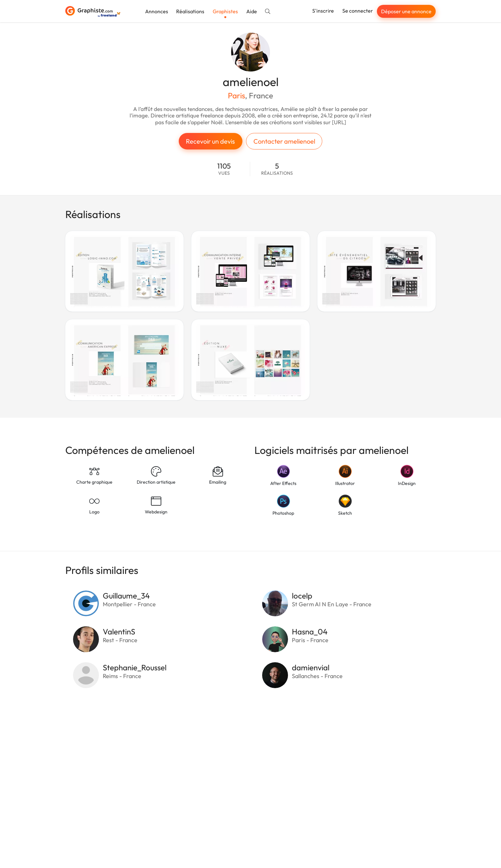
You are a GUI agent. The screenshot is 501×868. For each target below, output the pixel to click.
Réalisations (190, 11)
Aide (252, 11)
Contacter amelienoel (284, 141)
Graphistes (225, 11)
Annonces (157, 11)
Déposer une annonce (406, 11)
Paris (236, 95)
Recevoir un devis (210, 141)
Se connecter (358, 11)
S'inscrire (323, 11)
